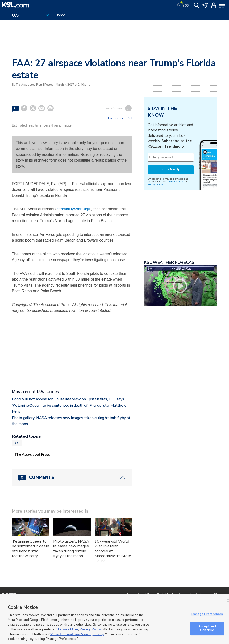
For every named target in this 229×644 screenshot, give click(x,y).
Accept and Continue (207, 628)
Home (60, 15)
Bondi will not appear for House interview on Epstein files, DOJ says (68, 399)
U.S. (17, 443)
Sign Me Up (171, 230)
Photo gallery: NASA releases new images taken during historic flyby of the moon (71, 549)
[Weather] (183, 5)
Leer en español (120, 119)
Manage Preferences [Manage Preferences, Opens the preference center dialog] (207, 614)
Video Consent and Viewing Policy (77, 634)
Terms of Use (176, 243)
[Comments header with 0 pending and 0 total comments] (72, 477)
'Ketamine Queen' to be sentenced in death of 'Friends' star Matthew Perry (31, 549)
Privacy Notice (155, 245)
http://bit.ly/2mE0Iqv (73, 209)
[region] (114, 619)
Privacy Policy (90, 629)
